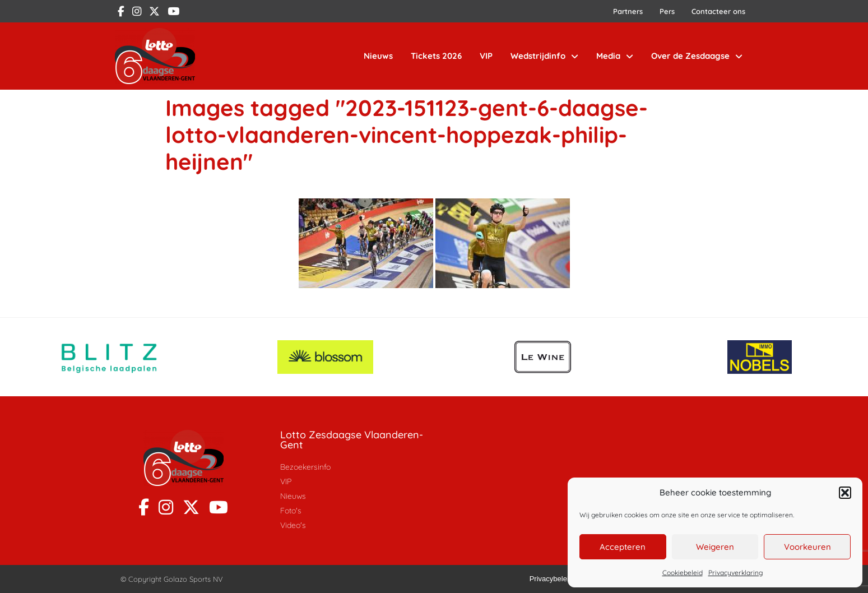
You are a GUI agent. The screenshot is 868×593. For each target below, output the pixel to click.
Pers (667, 11)
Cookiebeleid (683, 573)
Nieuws (378, 56)
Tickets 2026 (436, 56)
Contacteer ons (718, 11)
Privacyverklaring (735, 573)
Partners (628, 11)
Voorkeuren (807, 547)
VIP (486, 56)
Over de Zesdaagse (697, 56)
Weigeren (715, 547)
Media (615, 56)
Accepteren (623, 547)
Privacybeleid (551, 579)
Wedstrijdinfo (544, 56)
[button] (845, 493)
